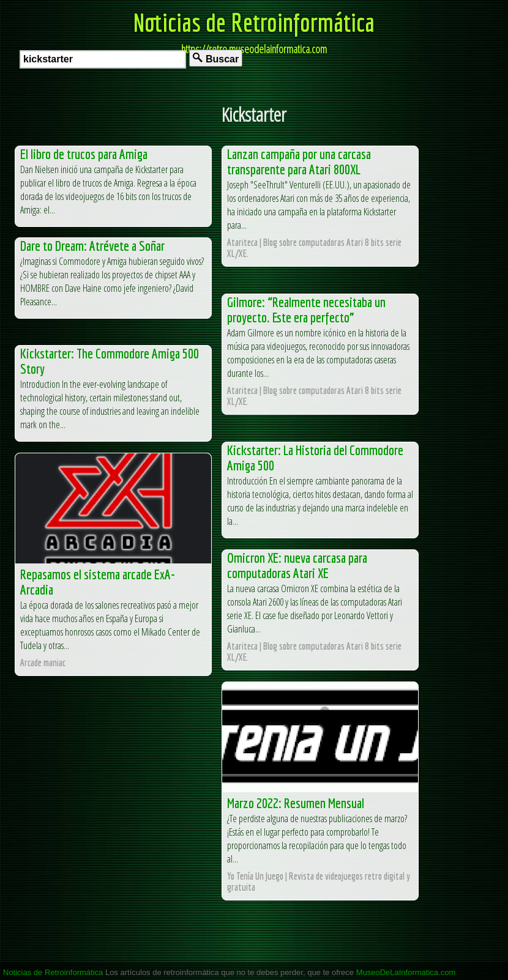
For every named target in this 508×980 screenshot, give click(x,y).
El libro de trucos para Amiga (84, 154)
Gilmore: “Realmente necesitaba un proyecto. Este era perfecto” (306, 310)
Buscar (216, 58)
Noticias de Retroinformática (254, 22)
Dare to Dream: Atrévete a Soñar (92, 246)
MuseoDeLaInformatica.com (406, 972)
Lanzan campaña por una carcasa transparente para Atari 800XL (299, 161)
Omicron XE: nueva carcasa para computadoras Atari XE (297, 565)
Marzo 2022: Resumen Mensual (296, 803)
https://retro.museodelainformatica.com (254, 49)
